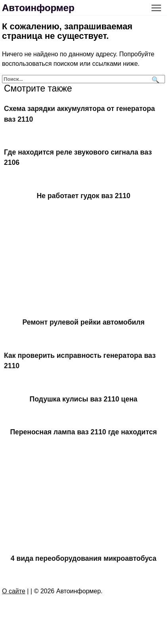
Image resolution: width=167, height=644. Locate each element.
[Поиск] (155, 79)
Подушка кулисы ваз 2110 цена (84, 399)
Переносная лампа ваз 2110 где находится (83, 432)
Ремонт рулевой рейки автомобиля (83, 322)
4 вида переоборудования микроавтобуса (84, 558)
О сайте (14, 591)
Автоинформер (38, 8)
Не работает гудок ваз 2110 (83, 196)
